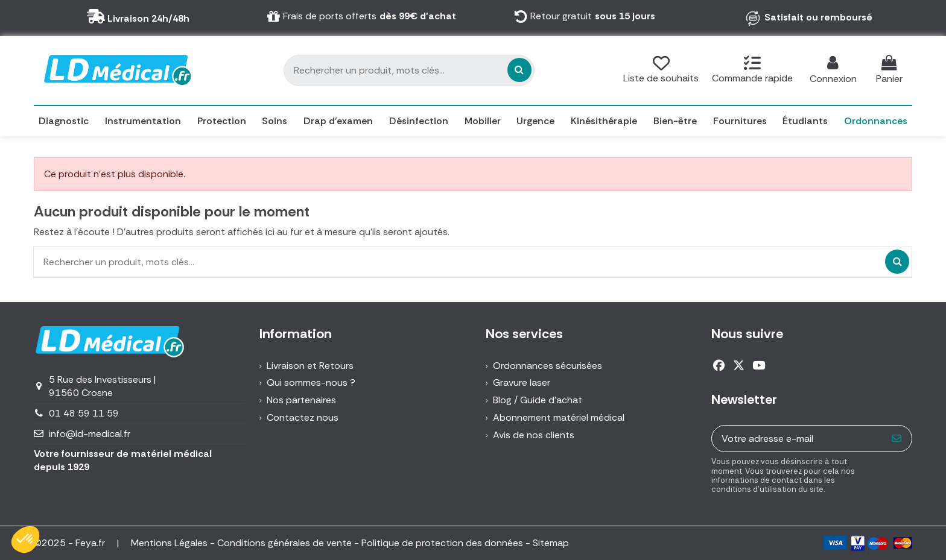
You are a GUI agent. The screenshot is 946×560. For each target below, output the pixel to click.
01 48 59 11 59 (84, 413)
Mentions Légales (169, 543)
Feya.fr (91, 543)
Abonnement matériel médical (559, 417)
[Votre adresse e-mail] (797, 439)
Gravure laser (522, 382)
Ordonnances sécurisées (548, 366)
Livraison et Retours (310, 366)
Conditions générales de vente (284, 543)
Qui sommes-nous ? (311, 382)
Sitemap (551, 543)
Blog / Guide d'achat (538, 400)
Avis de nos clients (534, 435)
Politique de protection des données (442, 543)
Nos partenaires (301, 400)
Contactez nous (303, 417)
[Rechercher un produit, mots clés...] (519, 70)
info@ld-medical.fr (90, 434)
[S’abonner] (897, 439)
